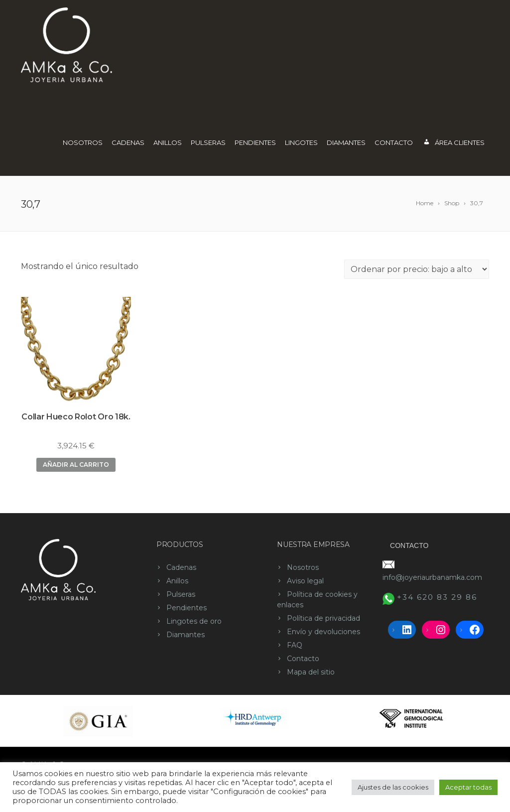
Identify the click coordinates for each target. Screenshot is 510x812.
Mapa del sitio (311, 672)
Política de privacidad (323, 618)
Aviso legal (305, 581)
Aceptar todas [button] (468, 787)
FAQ (295, 645)
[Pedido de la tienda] (417, 269)
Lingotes (301, 142)
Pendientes (255, 142)
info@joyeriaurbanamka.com (432, 577)
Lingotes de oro (194, 621)
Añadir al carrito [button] (76, 465)
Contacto (394, 142)
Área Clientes (453, 143)
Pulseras (208, 142)
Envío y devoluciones (323, 632)
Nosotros (83, 142)
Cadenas (128, 142)
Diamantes (346, 142)
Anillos (168, 142)
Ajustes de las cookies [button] (393, 787)
